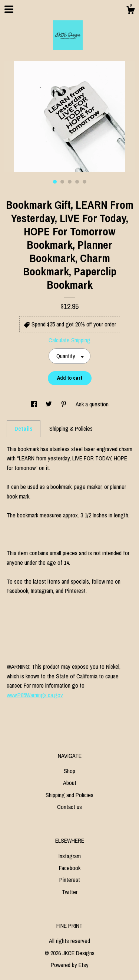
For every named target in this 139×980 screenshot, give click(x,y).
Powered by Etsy (70, 965)
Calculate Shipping (69, 340)
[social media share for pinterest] (64, 404)
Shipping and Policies (69, 795)
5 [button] (85, 182)
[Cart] (130, 11)
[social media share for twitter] (49, 404)
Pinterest (70, 880)
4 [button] (77, 182)
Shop (69, 771)
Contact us (69, 807)
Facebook (70, 868)
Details (24, 429)
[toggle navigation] (9, 9)
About (70, 783)
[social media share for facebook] (34, 404)
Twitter (70, 892)
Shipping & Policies (71, 429)
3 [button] (70, 182)
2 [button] (62, 182)
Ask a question (92, 404)
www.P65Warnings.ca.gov (35, 695)
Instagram (70, 856)
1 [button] (55, 182)
